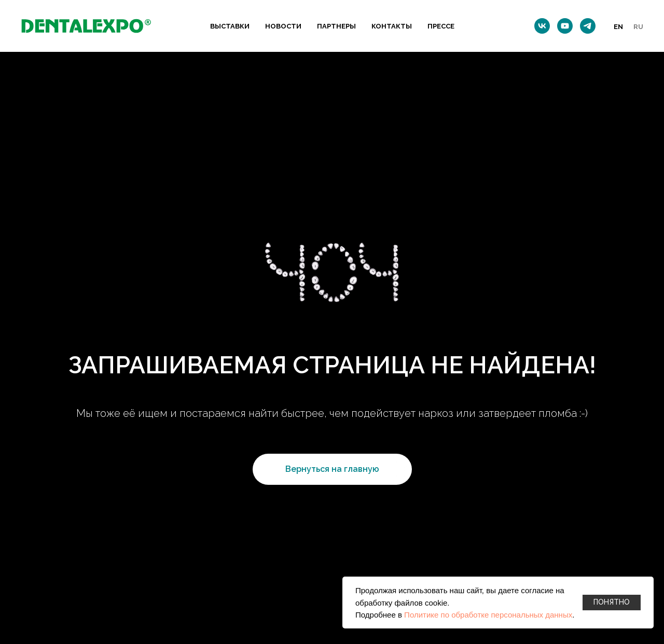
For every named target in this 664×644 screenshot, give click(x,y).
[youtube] (565, 26)
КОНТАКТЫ (392, 26)
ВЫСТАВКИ (230, 26)
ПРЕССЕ (441, 26)
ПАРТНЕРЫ (336, 26)
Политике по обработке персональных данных (488, 615)
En (618, 27)
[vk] (542, 26)
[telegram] (588, 26)
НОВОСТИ (283, 26)
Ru (638, 27)
